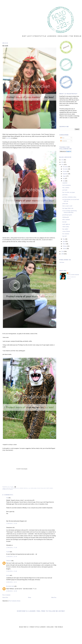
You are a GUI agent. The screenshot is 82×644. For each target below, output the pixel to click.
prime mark (65, 204)
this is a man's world (67, 206)
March (64, 244)
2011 (63, 165)
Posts (62, 138)
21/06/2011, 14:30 (12, 591)
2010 (63, 251)
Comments (64, 141)
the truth (5, 46)
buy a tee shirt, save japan (69, 192)
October (65, 171)
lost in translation (67, 185)
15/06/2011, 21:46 (12, 571)
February (65, 246)
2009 (63, 254)
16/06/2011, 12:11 (12, 582)
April (64, 241)
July (64, 178)
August (65, 176)
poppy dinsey (50, 488)
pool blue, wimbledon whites (69, 197)
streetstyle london (8, 489)
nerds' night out (66, 224)
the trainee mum (10, 586)
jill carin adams (33, 488)
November (65, 169)
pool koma (65, 195)
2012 (63, 162)
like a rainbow (66, 188)
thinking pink (66, 217)
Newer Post (5, 597)
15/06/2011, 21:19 (12, 557)
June (64, 181)
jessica (8, 575)
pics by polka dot (42, 488)
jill (69, 273)
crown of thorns (66, 231)
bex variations (66, 234)
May (64, 239)
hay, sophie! (65, 229)
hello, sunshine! (66, 220)
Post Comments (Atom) (15, 601)
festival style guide (11, 488)
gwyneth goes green (67, 215)
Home (30, 597)
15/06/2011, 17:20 (12, 548)
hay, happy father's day (68, 208)
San (7, 498)
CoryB (8, 552)
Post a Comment (6, 595)
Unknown (9, 561)
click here (8, 138)
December (65, 167)
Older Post (54, 597)
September (65, 174)
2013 (63, 160)
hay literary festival (23, 488)
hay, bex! (65, 236)
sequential (65, 183)
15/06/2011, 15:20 (12, 523)
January (65, 249)
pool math (65, 190)
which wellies (66, 227)
